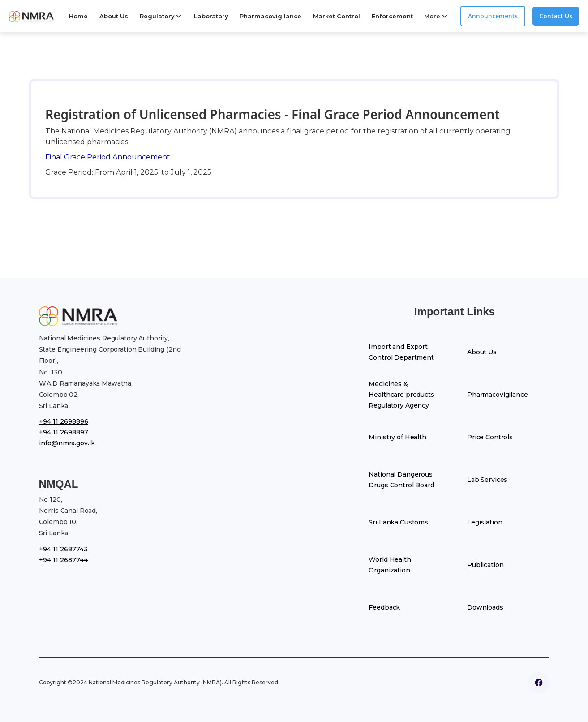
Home (78, 16)
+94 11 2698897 (64, 432)
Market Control (337, 16)
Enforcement (392, 16)
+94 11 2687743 (63, 549)
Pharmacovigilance (270, 16)
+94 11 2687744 (63, 560)
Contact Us (556, 16)
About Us (114, 16)
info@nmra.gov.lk (67, 443)
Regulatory (157, 16)
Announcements (493, 16)
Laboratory (211, 16)
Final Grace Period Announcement (108, 157)
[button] (161, 16)
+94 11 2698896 (64, 421)
